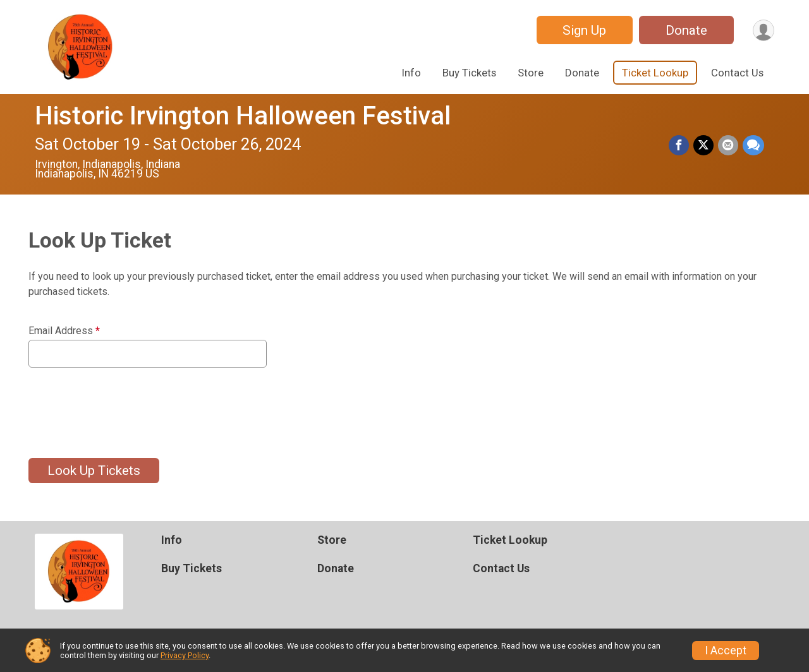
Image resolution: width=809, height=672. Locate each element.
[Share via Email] (729, 146)
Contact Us (737, 73)
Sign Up (582, 30)
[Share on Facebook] (681, 146)
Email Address (64, 331)
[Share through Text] (753, 146)
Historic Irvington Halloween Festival (243, 116)
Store (531, 73)
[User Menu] (763, 30)
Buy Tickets (469, 73)
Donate (684, 30)
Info (411, 73)
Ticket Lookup (655, 73)
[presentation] (125, 405)
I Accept (726, 651)
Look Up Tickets (94, 471)
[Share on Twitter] (705, 146)
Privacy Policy (185, 655)
